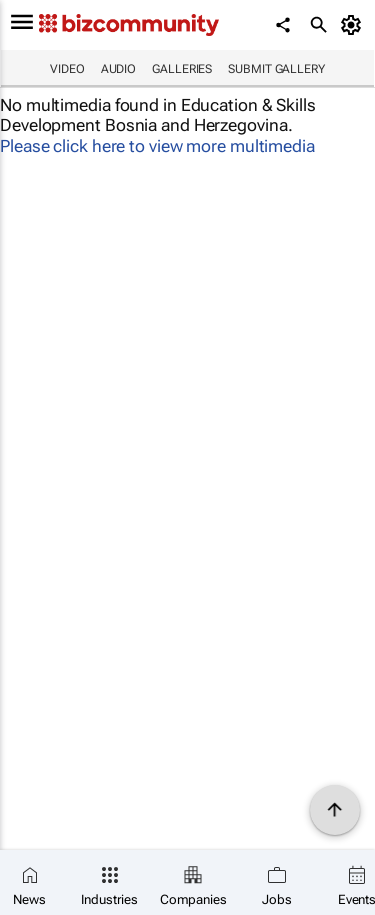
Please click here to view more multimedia (157, 146)
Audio (119, 69)
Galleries (182, 69)
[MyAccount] (354, 25)
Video (67, 69)
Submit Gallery (276, 69)
